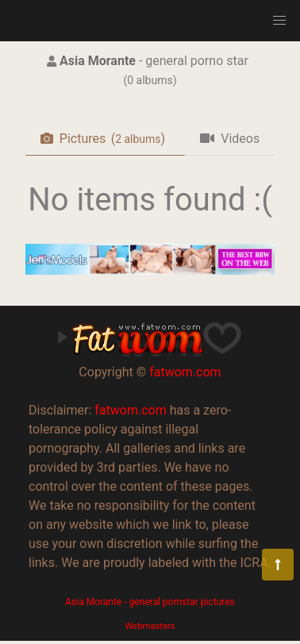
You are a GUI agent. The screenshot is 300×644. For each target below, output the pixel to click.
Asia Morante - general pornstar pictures (150, 602)
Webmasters (150, 626)
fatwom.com (185, 372)
